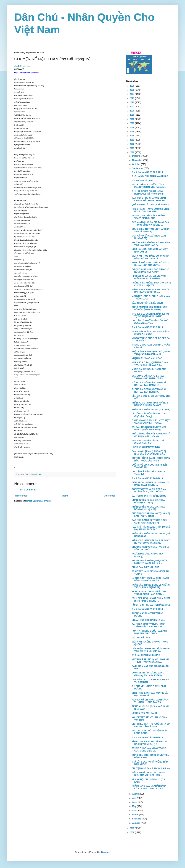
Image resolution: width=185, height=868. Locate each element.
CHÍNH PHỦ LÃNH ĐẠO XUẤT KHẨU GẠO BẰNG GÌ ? (150, 694)
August (136, 794)
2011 (132, 148)
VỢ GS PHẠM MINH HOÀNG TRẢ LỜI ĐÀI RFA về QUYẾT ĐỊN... (150, 291)
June (135, 802)
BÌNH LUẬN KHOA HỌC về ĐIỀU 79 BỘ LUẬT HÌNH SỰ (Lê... (149, 743)
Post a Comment (27, 490)
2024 (132, 94)
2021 (132, 107)
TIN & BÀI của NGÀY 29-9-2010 (147, 327)
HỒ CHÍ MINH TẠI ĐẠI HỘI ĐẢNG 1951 (151, 605)
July (135, 798)
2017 (132, 123)
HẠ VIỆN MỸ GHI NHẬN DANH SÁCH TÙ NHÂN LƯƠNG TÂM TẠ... (150, 701)
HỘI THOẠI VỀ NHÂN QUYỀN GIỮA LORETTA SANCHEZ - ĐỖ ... (149, 562)
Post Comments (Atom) (39, 501)
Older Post (109, 496)
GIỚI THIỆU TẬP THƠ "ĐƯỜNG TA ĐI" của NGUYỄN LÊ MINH (151, 725)
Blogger (105, 852)
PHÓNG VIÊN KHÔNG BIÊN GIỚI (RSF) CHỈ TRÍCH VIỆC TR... (151, 284)
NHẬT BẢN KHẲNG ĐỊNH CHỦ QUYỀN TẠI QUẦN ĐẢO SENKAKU (151, 353)
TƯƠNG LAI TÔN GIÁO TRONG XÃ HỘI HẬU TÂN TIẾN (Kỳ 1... (149, 384)
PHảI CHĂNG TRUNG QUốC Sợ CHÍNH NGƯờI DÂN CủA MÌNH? (151, 210)
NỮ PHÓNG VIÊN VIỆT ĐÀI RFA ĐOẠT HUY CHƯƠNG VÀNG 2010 (151, 542)
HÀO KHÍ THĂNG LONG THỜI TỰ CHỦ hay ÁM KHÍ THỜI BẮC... (151, 528)
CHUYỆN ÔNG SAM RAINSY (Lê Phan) (151, 768)
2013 (132, 140)
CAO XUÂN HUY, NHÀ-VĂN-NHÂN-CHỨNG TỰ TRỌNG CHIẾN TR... (149, 199)
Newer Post (21, 496)
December (138, 156)
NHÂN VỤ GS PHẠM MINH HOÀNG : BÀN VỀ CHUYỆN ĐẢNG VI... (150, 404)
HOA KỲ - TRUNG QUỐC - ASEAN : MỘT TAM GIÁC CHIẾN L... (149, 632)
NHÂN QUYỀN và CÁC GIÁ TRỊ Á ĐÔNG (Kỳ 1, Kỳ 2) (148, 501)
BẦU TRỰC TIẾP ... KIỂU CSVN (147, 303)
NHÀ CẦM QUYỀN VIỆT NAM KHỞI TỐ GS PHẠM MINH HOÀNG (151, 435)
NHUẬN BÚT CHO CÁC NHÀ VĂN (148, 620)
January (137, 823)
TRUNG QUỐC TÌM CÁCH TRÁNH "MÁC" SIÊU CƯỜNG (148, 217)
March (136, 815)
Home (65, 496)
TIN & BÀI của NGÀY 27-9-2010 (147, 609)
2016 (132, 128)
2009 (132, 828)
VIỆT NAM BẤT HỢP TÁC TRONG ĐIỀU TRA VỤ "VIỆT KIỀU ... (148, 774)
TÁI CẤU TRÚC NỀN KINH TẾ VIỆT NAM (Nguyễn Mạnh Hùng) (149, 428)
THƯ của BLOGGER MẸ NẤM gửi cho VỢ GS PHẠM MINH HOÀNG (150, 315)
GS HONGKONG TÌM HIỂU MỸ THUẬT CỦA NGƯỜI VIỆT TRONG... (151, 422)
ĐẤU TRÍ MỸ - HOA (141, 638)
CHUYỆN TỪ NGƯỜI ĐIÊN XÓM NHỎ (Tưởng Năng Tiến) (150, 322)
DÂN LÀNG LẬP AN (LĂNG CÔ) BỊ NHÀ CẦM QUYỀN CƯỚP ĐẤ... (149, 453)
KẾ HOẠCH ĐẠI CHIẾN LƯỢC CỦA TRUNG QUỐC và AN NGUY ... (149, 593)
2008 (132, 832)
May (135, 806)
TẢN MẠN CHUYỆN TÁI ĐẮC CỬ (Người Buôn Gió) (148, 442)
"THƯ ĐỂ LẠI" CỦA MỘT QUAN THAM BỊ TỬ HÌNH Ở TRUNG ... (151, 599)
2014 (132, 136)
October (137, 164)
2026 (132, 86)
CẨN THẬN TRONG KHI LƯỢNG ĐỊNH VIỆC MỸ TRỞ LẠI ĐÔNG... (151, 650)
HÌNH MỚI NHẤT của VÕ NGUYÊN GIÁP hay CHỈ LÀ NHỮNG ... (149, 277)
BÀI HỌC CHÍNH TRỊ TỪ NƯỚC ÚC (149, 496)
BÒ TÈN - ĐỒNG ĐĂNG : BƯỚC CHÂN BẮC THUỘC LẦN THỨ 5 (151, 459)
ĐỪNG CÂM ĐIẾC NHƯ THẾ (146, 567)
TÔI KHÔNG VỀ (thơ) (142, 180)
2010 (132, 152)
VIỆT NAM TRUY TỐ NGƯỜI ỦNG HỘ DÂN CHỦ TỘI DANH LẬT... (150, 257)
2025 (132, 90)
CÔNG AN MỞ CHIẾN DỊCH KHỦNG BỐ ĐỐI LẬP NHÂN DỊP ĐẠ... (149, 308)
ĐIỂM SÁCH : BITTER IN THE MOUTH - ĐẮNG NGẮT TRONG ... (151, 484)
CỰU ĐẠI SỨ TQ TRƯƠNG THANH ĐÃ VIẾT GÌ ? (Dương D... (151, 230)
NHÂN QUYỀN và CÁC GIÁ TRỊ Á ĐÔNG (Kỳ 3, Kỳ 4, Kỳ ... (148, 508)
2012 (132, 144)
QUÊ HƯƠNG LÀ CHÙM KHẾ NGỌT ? (150, 205)
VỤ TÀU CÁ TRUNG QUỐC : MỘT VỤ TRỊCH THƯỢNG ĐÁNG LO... (150, 661)
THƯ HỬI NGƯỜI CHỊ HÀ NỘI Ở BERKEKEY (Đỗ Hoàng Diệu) (148, 193)
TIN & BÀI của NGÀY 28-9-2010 (147, 478)
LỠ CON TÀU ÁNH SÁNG (144, 713)
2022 (132, 102)
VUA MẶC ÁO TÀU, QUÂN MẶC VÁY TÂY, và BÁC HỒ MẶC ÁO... (150, 364)
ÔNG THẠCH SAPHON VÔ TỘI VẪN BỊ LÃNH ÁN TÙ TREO (151, 515)
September (138, 168)
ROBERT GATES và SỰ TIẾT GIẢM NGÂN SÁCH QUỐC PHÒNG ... (149, 490)
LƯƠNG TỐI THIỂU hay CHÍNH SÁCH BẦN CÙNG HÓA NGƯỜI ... (150, 579)
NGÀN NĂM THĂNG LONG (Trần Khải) (151, 410)
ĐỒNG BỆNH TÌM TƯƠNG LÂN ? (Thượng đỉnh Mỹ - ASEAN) (148, 674)
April (135, 811)
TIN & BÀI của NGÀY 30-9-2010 (147, 172)
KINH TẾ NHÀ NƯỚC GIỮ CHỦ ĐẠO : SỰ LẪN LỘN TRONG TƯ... (150, 264)
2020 (132, 111)
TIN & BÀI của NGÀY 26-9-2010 (147, 737)
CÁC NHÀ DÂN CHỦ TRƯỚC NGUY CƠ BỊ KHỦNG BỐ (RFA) (149, 521)
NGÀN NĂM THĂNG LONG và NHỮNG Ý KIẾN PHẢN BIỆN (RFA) (151, 586)
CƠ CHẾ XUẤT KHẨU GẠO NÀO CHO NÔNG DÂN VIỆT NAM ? (150, 271)
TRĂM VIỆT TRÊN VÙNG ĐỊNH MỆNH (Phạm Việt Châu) (150, 333)
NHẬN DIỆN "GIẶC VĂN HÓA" (147, 358)
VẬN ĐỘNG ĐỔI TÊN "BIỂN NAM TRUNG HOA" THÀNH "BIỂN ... (149, 377)
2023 (132, 98)
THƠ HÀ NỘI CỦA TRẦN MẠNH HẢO (150, 176)
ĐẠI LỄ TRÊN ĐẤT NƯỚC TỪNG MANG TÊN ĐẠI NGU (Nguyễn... (149, 186)
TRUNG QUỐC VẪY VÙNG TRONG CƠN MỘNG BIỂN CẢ (149, 750)
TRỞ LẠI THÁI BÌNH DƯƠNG (146, 655)
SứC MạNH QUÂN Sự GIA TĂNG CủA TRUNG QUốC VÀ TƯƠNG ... (150, 224)
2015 (132, 132)
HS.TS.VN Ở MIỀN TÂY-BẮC (146, 447)
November (138, 160)
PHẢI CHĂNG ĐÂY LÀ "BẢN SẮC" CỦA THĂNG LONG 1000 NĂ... (149, 787)
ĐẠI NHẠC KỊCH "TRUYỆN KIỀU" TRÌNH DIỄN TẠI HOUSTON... (148, 625)
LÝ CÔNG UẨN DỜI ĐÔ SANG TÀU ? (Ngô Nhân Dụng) (150, 415)
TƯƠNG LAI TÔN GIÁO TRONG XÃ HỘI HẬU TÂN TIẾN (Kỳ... (149, 391)
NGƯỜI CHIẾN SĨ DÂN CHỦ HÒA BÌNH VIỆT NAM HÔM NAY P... (151, 244)
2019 (132, 115)
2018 (132, 119)
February (137, 819)
